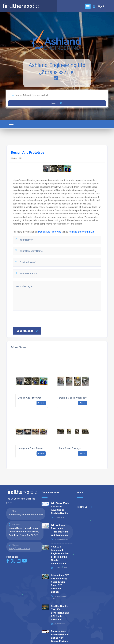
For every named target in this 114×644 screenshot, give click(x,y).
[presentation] (35, 319)
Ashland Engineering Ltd (57, 65)
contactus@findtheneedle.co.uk (26, 515)
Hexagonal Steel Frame (30, 448)
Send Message (27, 331)
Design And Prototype (50, 232)
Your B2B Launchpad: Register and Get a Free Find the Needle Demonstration (60, 555)
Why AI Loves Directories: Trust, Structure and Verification (60, 530)
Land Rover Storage (70, 448)
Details (41, 403)
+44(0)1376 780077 (20, 549)
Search (57, 103)
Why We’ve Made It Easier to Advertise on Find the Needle (60, 508)
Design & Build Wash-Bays (73, 398)
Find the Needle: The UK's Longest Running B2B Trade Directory (60, 613)
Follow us (85, 507)
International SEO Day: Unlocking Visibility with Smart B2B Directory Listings (60, 584)
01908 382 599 (57, 73)
